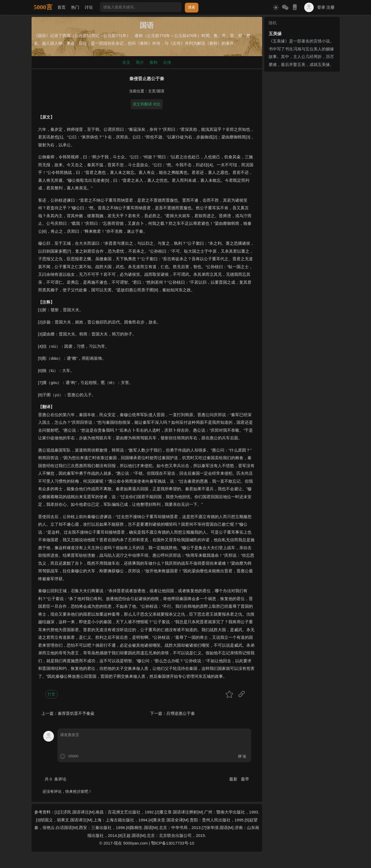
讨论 (89, 7)
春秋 (154, 62)
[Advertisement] (302, 156)
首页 (62, 7)
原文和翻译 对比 (147, 104)
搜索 (192, 7)
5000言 (43, 7)
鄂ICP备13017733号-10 (173, 843)
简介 (140, 62)
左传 (167, 62)
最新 (234, 779)
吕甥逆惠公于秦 (181, 713)
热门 (75, 7)
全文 (126, 62)
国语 (161, 91)
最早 (245, 779)
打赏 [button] (51, 694)
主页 (152, 91)
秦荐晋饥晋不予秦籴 (76, 713)
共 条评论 (56, 779)
